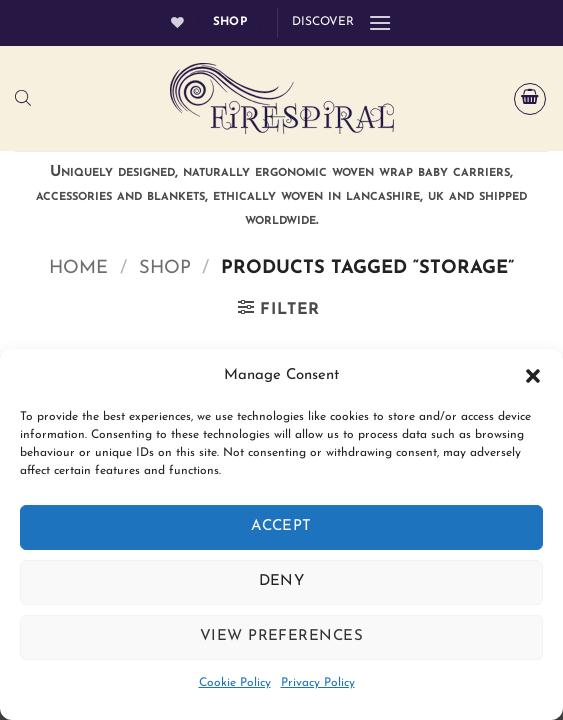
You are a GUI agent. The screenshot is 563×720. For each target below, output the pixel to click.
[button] (533, 376)
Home (78, 268)
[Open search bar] (23, 98)
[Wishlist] (177, 22)
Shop (165, 268)
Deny (282, 581)
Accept (281, 526)
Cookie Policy (235, 683)
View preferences (281, 636)
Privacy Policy (318, 683)
